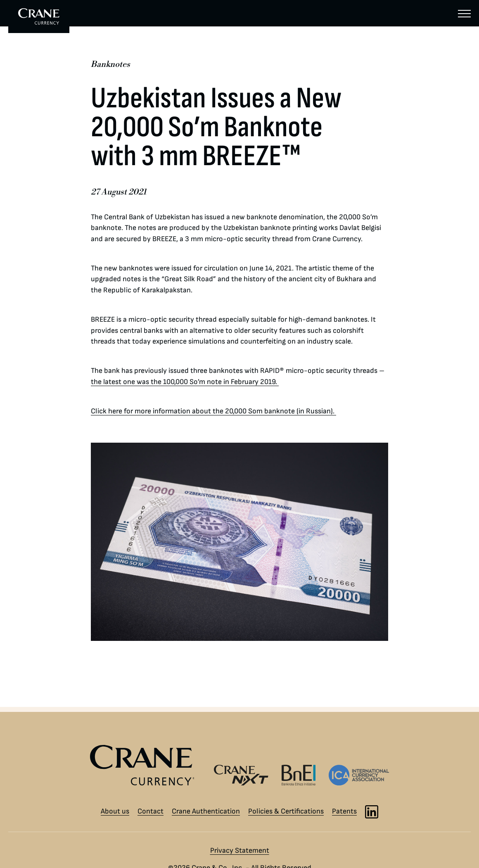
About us (115, 811)
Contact (151, 811)
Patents (344, 811)
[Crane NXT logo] (241, 775)
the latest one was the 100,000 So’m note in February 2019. (185, 382)
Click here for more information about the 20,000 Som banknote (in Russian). (213, 411)
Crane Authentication (206, 811)
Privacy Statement (240, 850)
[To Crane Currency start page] (39, 17)
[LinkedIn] (372, 812)
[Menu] (464, 13)
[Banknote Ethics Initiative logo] (299, 775)
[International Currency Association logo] (359, 775)
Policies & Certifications (286, 811)
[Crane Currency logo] (146, 765)
